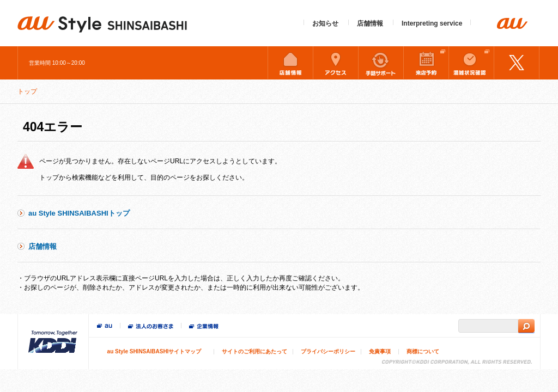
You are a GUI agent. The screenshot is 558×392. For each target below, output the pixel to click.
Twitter (517, 63)
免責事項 (380, 351)
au (105, 326)
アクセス (336, 63)
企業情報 (204, 327)
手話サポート (381, 63)
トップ (27, 91)
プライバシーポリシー (328, 351)
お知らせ (325, 23)
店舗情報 (370, 23)
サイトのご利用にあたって (254, 351)
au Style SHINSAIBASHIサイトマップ (154, 351)
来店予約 (426, 63)
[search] (488, 326)
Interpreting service (432, 23)
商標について (423, 351)
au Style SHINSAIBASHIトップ (79, 213)
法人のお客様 (151, 327)
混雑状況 (471, 63)
